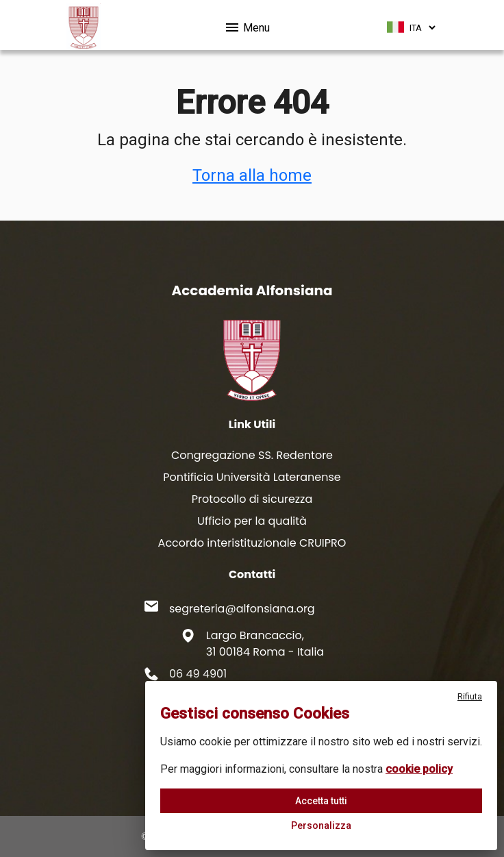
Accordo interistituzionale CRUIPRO (252, 543)
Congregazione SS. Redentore (252, 455)
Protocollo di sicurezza (252, 499)
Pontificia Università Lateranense (252, 477)
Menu (247, 25)
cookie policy (419, 769)
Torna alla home (252, 175)
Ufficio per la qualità (252, 521)
